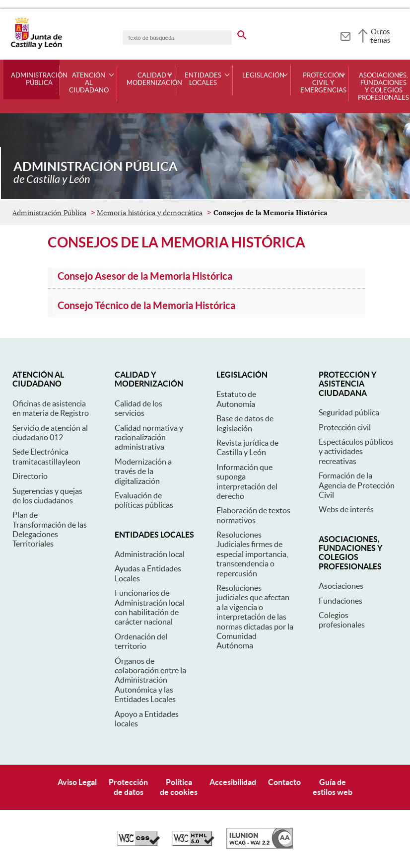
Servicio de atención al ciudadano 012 (50, 433)
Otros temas (380, 36)
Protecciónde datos (128, 787)
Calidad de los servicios (138, 408)
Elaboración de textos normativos (253, 515)
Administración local (150, 554)
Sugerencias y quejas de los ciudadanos (47, 496)
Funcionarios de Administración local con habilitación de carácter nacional (150, 607)
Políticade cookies (179, 787)
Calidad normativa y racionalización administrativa (149, 437)
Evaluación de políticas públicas (144, 500)
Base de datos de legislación (245, 423)
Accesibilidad (233, 782)
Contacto (284, 782)
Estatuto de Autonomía (236, 399)
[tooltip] (345, 35)
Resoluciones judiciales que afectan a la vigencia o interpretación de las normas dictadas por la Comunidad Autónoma (255, 617)
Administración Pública (39, 79)
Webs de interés (346, 509)
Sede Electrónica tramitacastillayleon (46, 456)
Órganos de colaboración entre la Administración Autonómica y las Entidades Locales (150, 680)
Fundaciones (341, 601)
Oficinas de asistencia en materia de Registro (51, 408)
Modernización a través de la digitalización (143, 471)
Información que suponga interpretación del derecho (247, 481)
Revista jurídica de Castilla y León (247, 447)
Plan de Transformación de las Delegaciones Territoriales (50, 529)
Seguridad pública (349, 412)
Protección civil (345, 427)
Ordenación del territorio (141, 641)
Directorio (30, 476)
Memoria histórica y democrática (150, 213)
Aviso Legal (77, 782)
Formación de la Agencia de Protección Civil (357, 485)
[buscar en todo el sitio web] (242, 33)
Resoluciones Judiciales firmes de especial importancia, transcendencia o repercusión (252, 554)
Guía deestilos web (333, 787)
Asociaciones (341, 586)
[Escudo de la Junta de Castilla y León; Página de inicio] (36, 47)
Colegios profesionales (342, 620)
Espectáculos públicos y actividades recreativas (356, 451)
